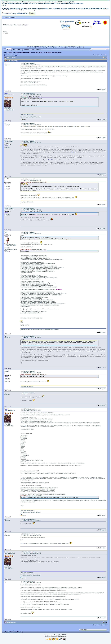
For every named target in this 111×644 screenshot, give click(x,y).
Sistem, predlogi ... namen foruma (43, 53)
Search (19, 49)
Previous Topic (97, 55)
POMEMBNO (31, 47)
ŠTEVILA (70, 47)
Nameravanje (63, 47)
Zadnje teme (54, 47)
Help (14, 49)
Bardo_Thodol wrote (26, 182)
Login (20, 25)
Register (26, 25)
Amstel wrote (24, 212)
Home (9, 49)
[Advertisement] (56, 40)
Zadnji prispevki (45, 47)
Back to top (8, 91)
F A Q (38, 47)
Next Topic (104, 55)
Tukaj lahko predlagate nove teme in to (23, 53)
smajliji (82, 47)
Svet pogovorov (8, 53)
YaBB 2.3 (63, 635)
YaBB (46, 636)
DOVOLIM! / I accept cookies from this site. (16, 13)
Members (26, 49)
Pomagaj (76, 47)
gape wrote (23, 97)
